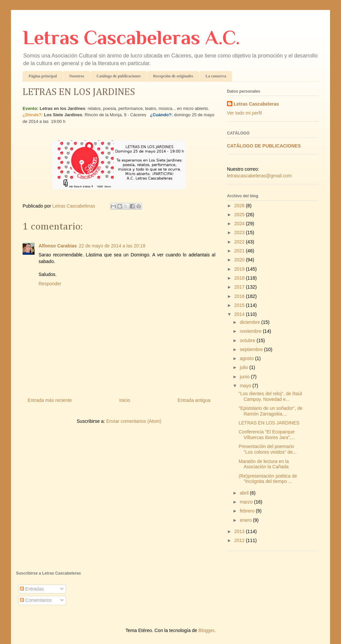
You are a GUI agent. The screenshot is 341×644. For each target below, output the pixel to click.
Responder (50, 284)
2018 (240, 278)
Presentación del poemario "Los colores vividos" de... (268, 449)
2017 (240, 287)
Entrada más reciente (50, 400)
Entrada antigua (194, 400)
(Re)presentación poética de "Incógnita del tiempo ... (268, 479)
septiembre (252, 349)
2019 (240, 269)
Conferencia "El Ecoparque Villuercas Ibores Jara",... (267, 435)
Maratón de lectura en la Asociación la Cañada (264, 464)
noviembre (251, 331)
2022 (240, 242)
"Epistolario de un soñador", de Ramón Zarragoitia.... (271, 411)
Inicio (125, 400)
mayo (246, 386)
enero (246, 520)
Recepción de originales (173, 76)
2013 (240, 531)
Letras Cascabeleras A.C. (131, 37)
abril (245, 493)
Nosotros (77, 76)
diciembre (250, 322)
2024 (240, 224)
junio (245, 377)
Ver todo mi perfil (244, 113)
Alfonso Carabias (58, 246)
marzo (247, 502)
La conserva (216, 76)
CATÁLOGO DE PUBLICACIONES (264, 146)
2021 (240, 251)
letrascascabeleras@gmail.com (259, 176)
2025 (240, 215)
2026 (240, 206)
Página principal (43, 76)
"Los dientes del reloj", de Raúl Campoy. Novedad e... (270, 396)
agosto (247, 358)
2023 (240, 232)
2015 (240, 305)
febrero (248, 511)
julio (244, 367)
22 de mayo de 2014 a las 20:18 (112, 246)
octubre (248, 340)
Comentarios (36, 600)
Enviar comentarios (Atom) (134, 421)
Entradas (32, 589)
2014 (240, 314)
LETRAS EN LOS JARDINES (269, 423)
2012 (240, 540)
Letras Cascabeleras (256, 104)
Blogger (206, 630)
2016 (240, 296)
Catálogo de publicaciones (118, 76)
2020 (240, 260)
